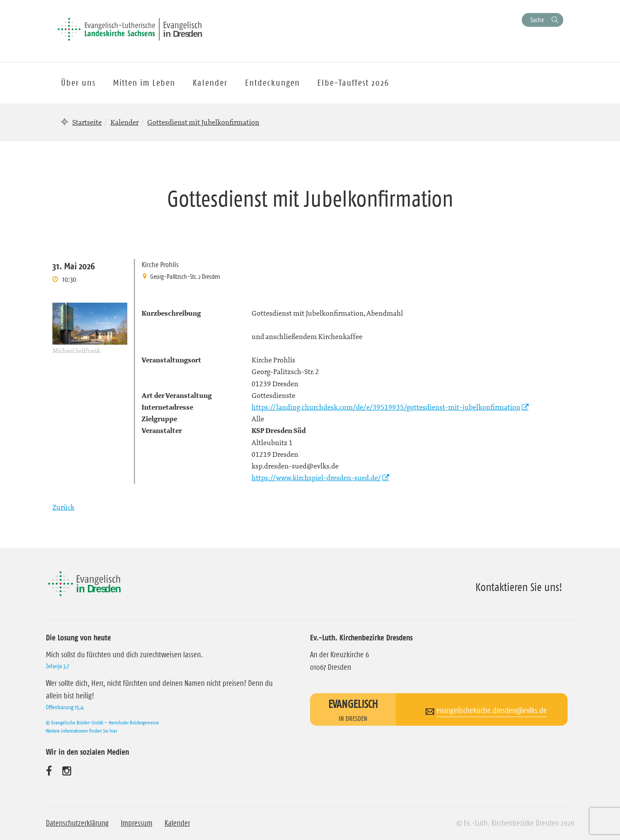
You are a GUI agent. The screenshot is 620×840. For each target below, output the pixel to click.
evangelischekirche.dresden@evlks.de (492, 711)
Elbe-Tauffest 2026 (353, 83)
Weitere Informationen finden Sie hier (81, 731)
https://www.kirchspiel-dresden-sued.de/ (316, 478)
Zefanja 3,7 (58, 666)
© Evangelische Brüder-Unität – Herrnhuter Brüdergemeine (102, 722)
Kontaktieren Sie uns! (519, 587)
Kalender (124, 122)
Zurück (63, 507)
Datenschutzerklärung (77, 823)
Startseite (87, 122)
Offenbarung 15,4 (65, 707)
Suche (537, 20)
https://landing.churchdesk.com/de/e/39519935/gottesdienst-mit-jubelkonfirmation (386, 407)
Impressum (137, 823)
